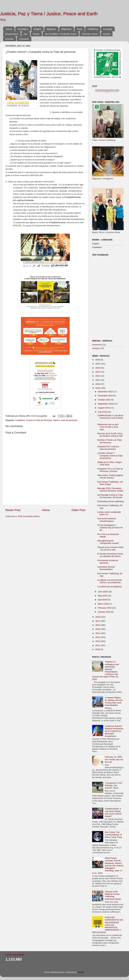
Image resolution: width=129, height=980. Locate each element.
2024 (98, 368)
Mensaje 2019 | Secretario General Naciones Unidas (110, 490)
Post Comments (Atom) (29, 516)
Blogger (81, 972)
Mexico (57, 420)
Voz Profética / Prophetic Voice (61, 34)
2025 (98, 364)
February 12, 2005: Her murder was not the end (114, 759)
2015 (98, 629)
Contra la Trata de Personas (39, 420)
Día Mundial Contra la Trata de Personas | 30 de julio (110, 496)
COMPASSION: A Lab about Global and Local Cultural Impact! (113, 813)
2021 (98, 380)
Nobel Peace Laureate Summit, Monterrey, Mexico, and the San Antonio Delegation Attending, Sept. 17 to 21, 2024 (108, 866)
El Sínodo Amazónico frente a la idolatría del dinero (110, 555)
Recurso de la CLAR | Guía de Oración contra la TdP (110, 435)
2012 (98, 641)
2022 (98, 376)
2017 (98, 621)
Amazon (96, 348)
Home (9, 29)
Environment (12, 34)
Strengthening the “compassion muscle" (108, 542)
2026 (98, 360)
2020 (98, 384)
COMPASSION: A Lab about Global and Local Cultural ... (110, 418)
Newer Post (13, 510)
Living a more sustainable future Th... (109, 513)
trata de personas (69, 420)
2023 (98, 372)
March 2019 (104, 604)
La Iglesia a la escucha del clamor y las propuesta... (110, 581)
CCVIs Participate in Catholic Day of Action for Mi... (110, 528)
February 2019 (105, 608)
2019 (98, 388)
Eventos (10, 39)
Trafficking (93, 29)
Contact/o (24, 39)
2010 (98, 649)
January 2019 (104, 612)
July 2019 (103, 412)
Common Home (90, 34)
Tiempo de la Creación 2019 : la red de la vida (110, 549)
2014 (98, 633)
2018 (98, 617)
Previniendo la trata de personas (108, 562)
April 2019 (103, 600)
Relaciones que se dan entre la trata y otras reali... (108, 427)
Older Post (78, 510)
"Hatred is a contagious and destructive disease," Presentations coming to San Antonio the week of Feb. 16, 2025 (106, 670)
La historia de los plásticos (109, 587)
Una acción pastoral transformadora (107, 520)
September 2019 (106, 404)
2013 (98, 637)
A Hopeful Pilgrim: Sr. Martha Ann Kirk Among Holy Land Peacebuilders (114, 701)
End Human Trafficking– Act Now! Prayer (110, 483)
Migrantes (66, 29)
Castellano (23, 29)
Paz (26, 34)
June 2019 (103, 592)
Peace (36, 34)
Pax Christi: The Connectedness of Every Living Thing (113, 835)
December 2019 (106, 392)
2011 (98, 645)
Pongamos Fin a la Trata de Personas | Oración (110, 470)
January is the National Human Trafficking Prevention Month (113, 895)
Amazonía (97, 345)
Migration (51, 29)
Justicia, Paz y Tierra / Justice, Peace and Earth (49, 14)
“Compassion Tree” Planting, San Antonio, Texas (114, 785)
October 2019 (104, 400)
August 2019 (104, 408)
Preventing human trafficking (110, 501)
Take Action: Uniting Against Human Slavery (110, 476)
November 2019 (106, 396)
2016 (98, 625)
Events (107, 34)
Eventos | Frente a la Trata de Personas (110, 441)
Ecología (108, 29)
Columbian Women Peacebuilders (106, 568)
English (37, 29)
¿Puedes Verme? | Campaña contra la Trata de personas (110, 456)
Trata (79, 29)
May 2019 (103, 596)
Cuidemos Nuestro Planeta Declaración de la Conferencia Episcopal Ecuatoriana (114, 731)
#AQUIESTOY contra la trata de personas (108, 448)
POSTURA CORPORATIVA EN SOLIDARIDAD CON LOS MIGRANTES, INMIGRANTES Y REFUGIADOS (107, 925)
